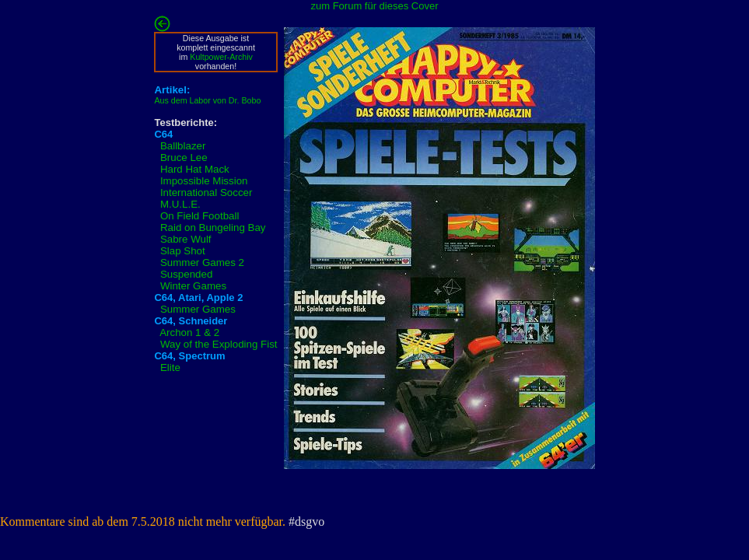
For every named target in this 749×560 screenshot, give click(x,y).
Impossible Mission (204, 181)
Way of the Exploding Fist (219, 344)
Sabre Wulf (186, 239)
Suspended (186, 274)
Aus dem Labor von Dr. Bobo (207, 100)
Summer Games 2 (202, 262)
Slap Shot (183, 251)
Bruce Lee (184, 157)
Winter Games (193, 286)
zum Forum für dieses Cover (375, 6)
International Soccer (206, 192)
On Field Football (200, 216)
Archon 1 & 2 (189, 332)
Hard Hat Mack (195, 169)
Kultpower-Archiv (221, 57)
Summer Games (198, 309)
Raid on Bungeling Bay (213, 227)
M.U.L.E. (180, 204)
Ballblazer (183, 146)
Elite (170, 367)
